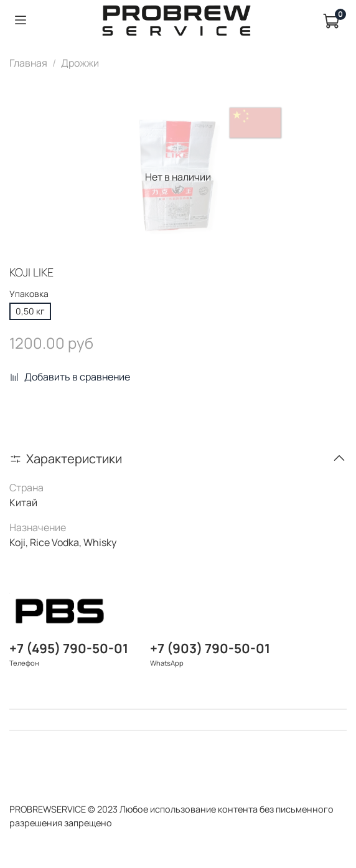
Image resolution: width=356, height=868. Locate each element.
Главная (28, 63)
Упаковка (29, 294)
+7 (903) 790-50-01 (210, 648)
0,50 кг (30, 311)
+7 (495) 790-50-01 (69, 648)
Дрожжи (80, 63)
